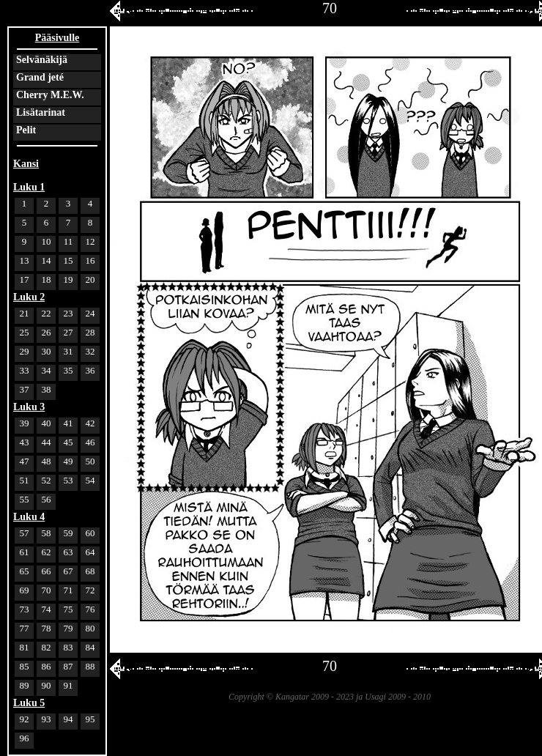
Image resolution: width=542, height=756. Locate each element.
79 (68, 628)
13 (25, 260)
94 (68, 719)
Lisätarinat (41, 112)
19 (68, 279)
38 (47, 389)
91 (68, 685)
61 (25, 552)
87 (68, 666)
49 (68, 461)
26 (47, 332)
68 (90, 571)
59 (68, 533)
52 (47, 480)
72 (90, 590)
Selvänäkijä (42, 60)
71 (68, 590)
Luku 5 (29, 703)
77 (25, 628)
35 (68, 370)
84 (90, 647)
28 (90, 332)
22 (47, 313)
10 (47, 241)
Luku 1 (29, 187)
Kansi (26, 164)
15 (68, 260)
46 (90, 442)
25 (25, 332)
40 (47, 423)
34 (47, 370)
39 (25, 423)
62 (47, 552)
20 (90, 279)
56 (47, 499)
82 (47, 647)
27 (68, 332)
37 (25, 389)
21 (25, 313)
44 (47, 442)
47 (25, 461)
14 (47, 260)
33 (25, 370)
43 (25, 442)
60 (90, 533)
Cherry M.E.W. (50, 95)
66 (47, 571)
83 (68, 647)
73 (25, 609)
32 (90, 351)
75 (68, 609)
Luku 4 (29, 517)
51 (25, 480)
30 (47, 351)
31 (68, 351)
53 (68, 480)
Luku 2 (29, 297)
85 (25, 666)
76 (90, 609)
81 (25, 647)
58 (47, 533)
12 (90, 241)
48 (47, 461)
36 (90, 370)
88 (90, 666)
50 (90, 461)
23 (68, 313)
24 (90, 313)
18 (47, 279)
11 (68, 241)
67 (68, 571)
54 (90, 480)
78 (47, 628)
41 (68, 423)
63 (68, 552)
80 (90, 628)
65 (25, 571)
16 (90, 260)
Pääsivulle (57, 38)
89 (25, 685)
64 (90, 552)
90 (47, 685)
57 (25, 533)
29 (25, 351)
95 (90, 719)
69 (25, 590)
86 (47, 666)
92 (25, 719)
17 (25, 279)
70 (47, 590)
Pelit (26, 130)
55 (25, 499)
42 (90, 423)
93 (47, 719)
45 (68, 442)
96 (25, 738)
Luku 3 (29, 407)
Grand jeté (40, 77)
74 (47, 609)
